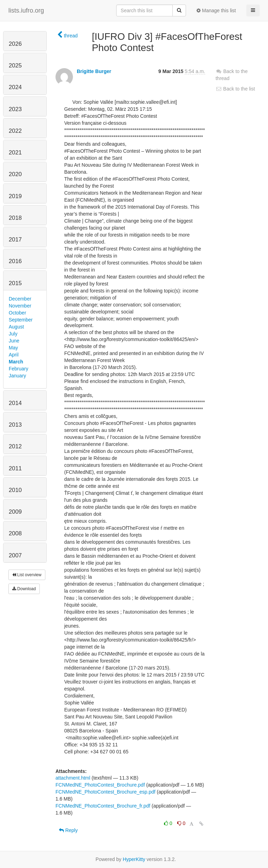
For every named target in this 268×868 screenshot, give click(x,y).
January (17, 376)
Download (24, 589)
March (16, 362)
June (14, 341)
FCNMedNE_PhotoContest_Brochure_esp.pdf (105, 792)
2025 (15, 66)
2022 (15, 131)
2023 (15, 109)
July (13, 334)
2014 (15, 403)
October (17, 313)
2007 (15, 555)
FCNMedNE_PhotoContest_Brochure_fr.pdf (103, 806)
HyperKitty (134, 859)
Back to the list (235, 89)
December (20, 299)
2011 (15, 468)
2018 (15, 218)
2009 (15, 512)
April (14, 355)
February (18, 369)
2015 (15, 283)
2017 (15, 240)
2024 (15, 87)
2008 (15, 533)
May (13, 348)
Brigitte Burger (94, 71)
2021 (15, 153)
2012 (15, 446)
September (21, 320)
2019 (15, 196)
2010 (15, 490)
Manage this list (216, 10)
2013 (15, 425)
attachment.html (73, 778)
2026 (15, 44)
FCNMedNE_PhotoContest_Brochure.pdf (100, 785)
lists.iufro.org (26, 10)
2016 (15, 261)
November (20, 306)
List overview (27, 575)
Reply (68, 830)
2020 (15, 174)
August (16, 327)
